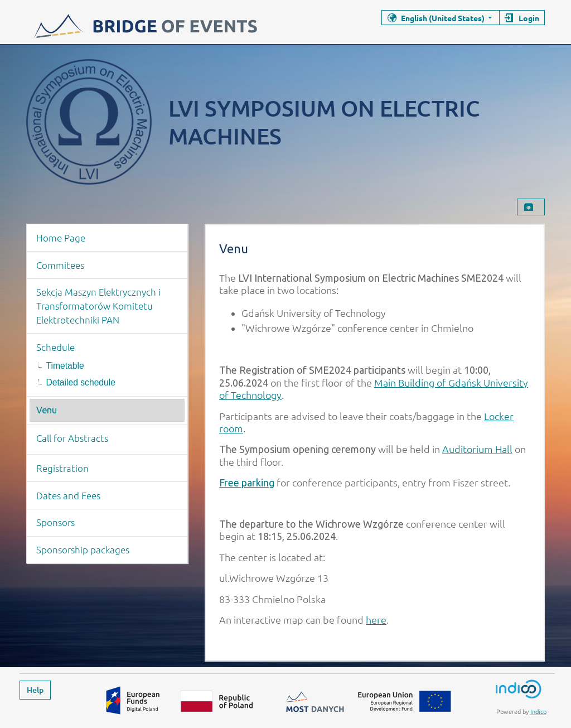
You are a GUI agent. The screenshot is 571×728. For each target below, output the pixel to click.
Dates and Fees (68, 495)
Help (35, 690)
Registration (62, 468)
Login (529, 18)
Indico (538, 711)
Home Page (61, 238)
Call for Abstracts (72, 438)
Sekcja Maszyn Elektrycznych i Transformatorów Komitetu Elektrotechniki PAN (98, 306)
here (376, 619)
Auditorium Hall (477, 449)
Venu (47, 410)
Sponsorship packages (83, 549)
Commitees (60, 265)
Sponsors (55, 522)
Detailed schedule (81, 382)
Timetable (65, 366)
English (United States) (443, 18)
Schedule (55, 347)
